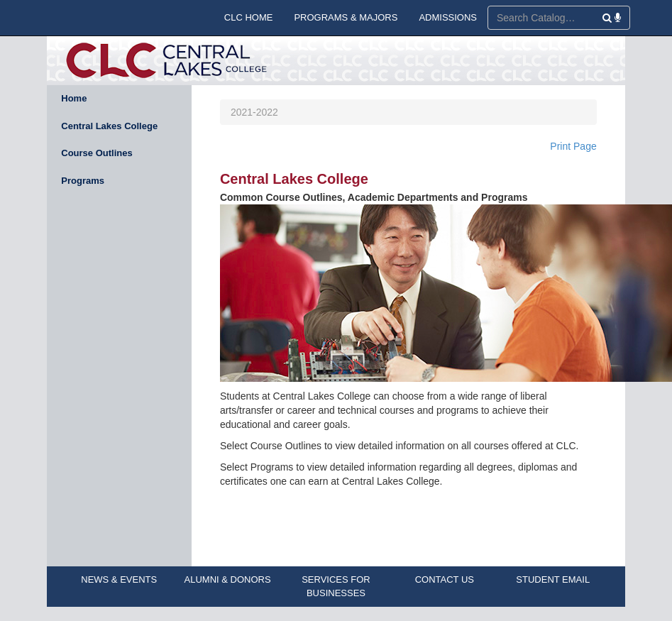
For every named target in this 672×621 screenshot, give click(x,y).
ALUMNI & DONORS (228, 579)
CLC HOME (249, 17)
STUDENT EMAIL (553, 579)
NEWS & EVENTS (119, 579)
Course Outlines (97, 153)
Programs (83, 181)
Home (74, 98)
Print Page (573, 146)
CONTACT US (445, 579)
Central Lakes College (109, 126)
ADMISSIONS (448, 17)
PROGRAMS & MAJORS (346, 17)
